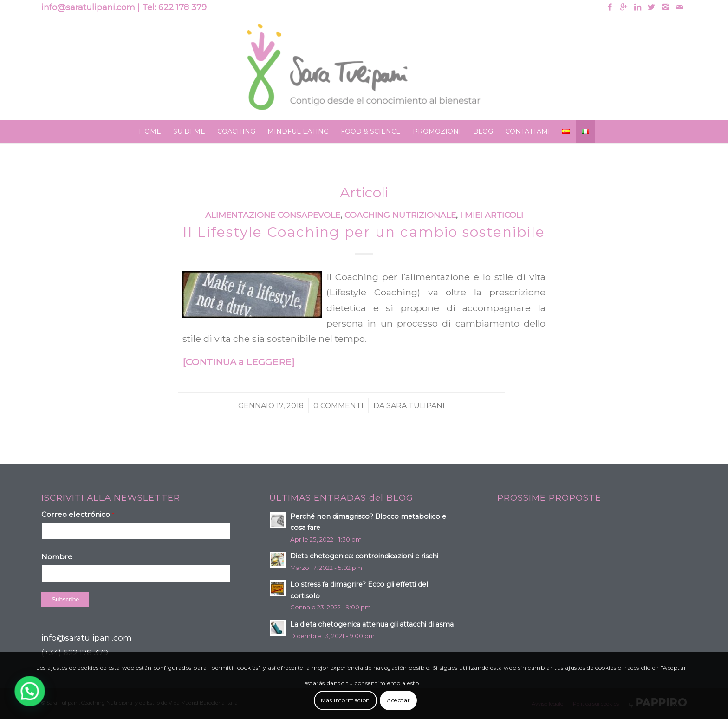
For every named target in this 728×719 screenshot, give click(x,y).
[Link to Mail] (680, 7)
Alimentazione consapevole (273, 215)
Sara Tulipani (416, 406)
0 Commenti (338, 406)
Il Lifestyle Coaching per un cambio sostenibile (364, 232)
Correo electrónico (78, 514)
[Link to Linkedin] (638, 7)
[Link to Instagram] (666, 7)
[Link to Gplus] (624, 7)
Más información (345, 700)
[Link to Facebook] (610, 7)
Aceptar (398, 700)
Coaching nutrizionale (400, 215)
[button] (7, 699)
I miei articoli (492, 215)
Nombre (57, 557)
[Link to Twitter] (652, 7)
